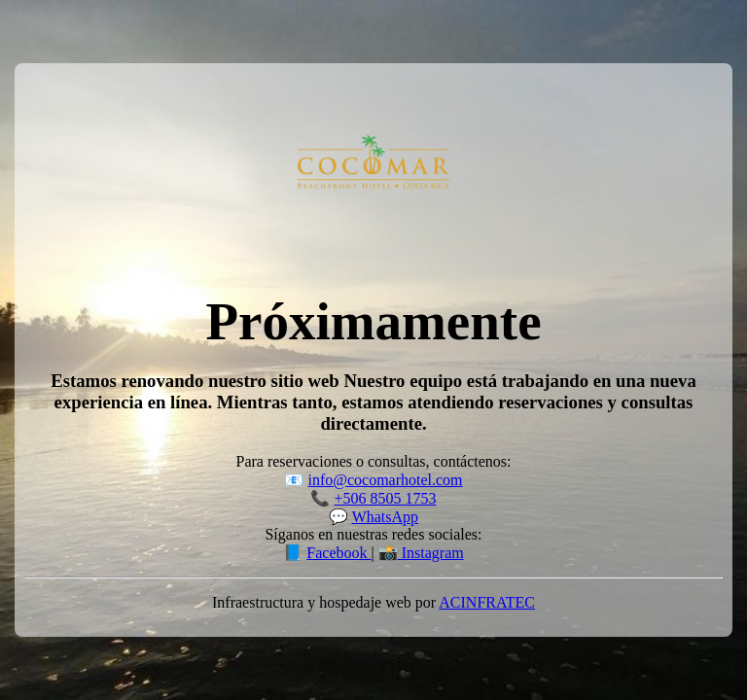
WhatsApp (385, 517)
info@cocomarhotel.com (385, 480)
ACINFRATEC (487, 602)
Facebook (338, 553)
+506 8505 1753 (385, 498)
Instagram (431, 553)
